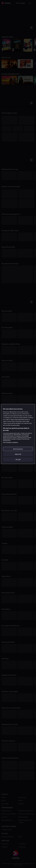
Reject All (18, 454)
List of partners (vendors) (10, 442)
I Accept (18, 459)
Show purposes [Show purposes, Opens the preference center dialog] (18, 449)
